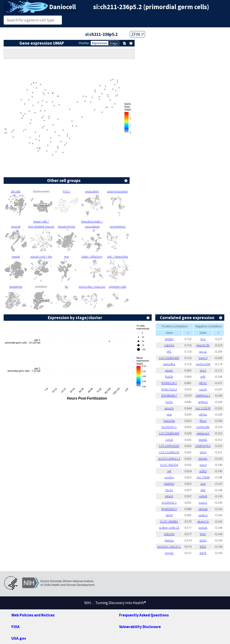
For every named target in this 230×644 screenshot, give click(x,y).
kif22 (203, 547)
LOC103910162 (169, 446)
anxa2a (169, 408)
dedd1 (203, 440)
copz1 (203, 503)
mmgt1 (203, 459)
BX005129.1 (169, 383)
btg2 (203, 534)
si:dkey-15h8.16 (169, 528)
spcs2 (203, 352)
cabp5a (169, 345)
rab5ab (203, 509)
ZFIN (137, 34)
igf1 (169, 352)
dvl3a (203, 540)
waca (203, 465)
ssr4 (203, 484)
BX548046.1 (169, 395)
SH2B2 (169, 339)
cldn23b (169, 534)
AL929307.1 (169, 427)
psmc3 (203, 358)
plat (169, 414)
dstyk (203, 553)
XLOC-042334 (169, 465)
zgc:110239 (203, 408)
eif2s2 (203, 383)
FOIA (15, 627)
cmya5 (169, 553)
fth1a (203, 421)
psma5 (203, 528)
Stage (114, 43)
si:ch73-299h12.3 (169, 459)
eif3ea (203, 414)
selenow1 (203, 433)
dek (203, 490)
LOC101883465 (169, 358)
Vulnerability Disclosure (140, 627)
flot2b (169, 377)
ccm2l (169, 440)
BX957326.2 (169, 389)
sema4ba (169, 364)
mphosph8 (203, 364)
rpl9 (203, 377)
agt (169, 471)
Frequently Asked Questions (144, 615)
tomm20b (203, 427)
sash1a (203, 515)
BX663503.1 (169, 509)
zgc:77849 (203, 477)
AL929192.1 (169, 503)
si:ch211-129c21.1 (169, 547)
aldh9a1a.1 (203, 395)
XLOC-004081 (169, 521)
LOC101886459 (169, 433)
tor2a (169, 402)
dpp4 (169, 515)
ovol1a (169, 477)
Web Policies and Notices (33, 615)
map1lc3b (203, 345)
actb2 (203, 471)
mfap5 (169, 496)
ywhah (203, 496)
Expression (100, 43)
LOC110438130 (169, 452)
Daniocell (63, 7)
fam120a (169, 421)
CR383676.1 (203, 446)
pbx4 (203, 452)
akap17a (203, 521)
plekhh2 (169, 484)
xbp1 (203, 370)
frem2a (169, 540)
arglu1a (203, 402)
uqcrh (203, 389)
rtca (203, 339)
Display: (84, 43)
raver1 (169, 370)
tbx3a (169, 490)
